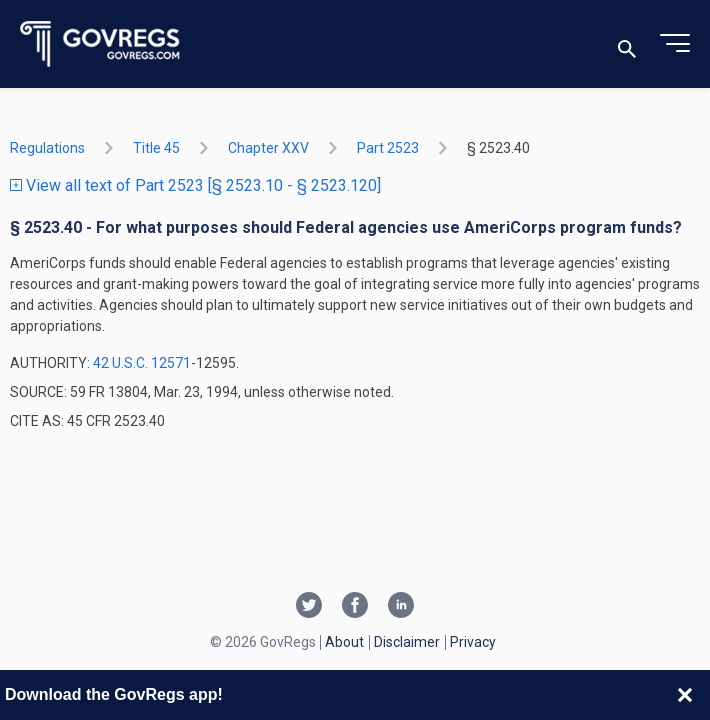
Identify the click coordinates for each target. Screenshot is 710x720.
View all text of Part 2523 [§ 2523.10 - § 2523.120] (195, 185)
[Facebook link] (355, 607)
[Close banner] (685, 695)
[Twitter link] (309, 607)
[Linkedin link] (401, 607)
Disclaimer (407, 642)
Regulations (47, 148)
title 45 (156, 148)
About (344, 642)
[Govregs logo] (100, 44)
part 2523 (388, 148)
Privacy (473, 642)
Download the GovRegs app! (114, 694)
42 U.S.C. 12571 (142, 363)
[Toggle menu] (675, 44)
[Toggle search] (627, 44)
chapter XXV (268, 148)
